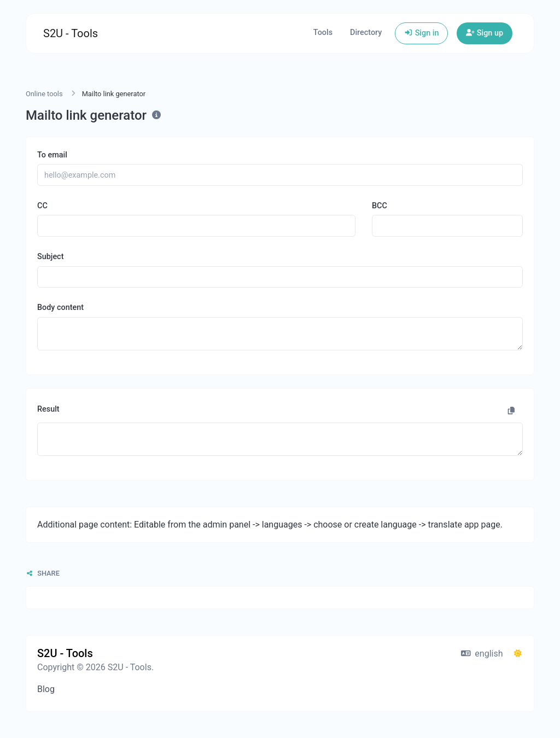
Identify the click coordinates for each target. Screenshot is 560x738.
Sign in (421, 33)
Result (48, 409)
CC (42, 206)
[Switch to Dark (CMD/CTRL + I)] (518, 654)
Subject (50, 257)
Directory (366, 33)
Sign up (485, 33)
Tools (323, 33)
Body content (60, 307)
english (482, 654)
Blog (46, 689)
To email (52, 155)
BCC (380, 206)
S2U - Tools (71, 33)
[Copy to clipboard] (511, 411)
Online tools (44, 94)
